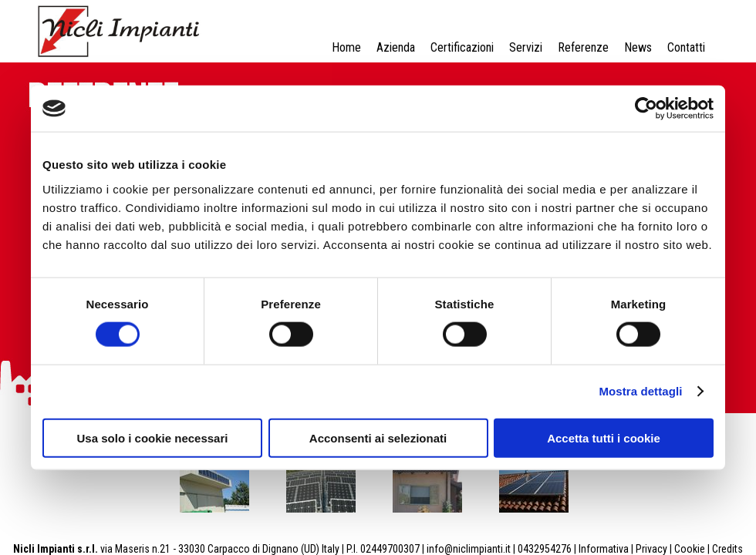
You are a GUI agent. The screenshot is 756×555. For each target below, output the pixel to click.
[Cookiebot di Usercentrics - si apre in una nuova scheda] (646, 109)
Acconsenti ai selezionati (378, 437)
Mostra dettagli (640, 391)
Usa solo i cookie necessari (153, 437)
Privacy (651, 549)
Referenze (583, 47)
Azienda (396, 47)
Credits (727, 549)
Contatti (686, 47)
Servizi (526, 47)
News (638, 47)
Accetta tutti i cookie (604, 437)
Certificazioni (462, 47)
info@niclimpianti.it (469, 549)
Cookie (690, 549)
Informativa (604, 549)
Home (346, 47)
